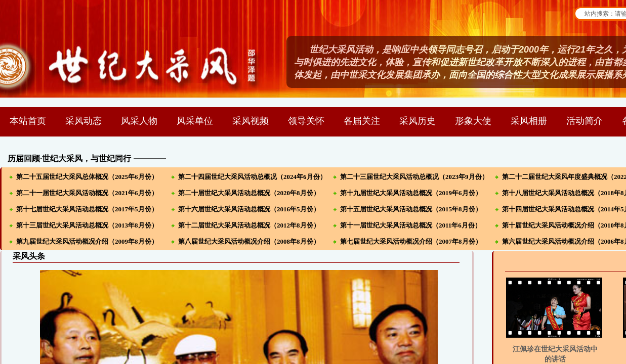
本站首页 (28, 121)
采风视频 (251, 121)
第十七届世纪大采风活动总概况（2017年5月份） (87, 209)
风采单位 (195, 121)
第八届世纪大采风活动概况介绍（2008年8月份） (249, 241)
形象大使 (473, 121)
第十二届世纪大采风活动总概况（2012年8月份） (249, 225)
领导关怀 (306, 121)
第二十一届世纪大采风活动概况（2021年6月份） (87, 193)
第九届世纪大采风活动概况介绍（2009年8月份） (87, 241)
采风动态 (84, 121)
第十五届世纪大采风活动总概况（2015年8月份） (411, 209)
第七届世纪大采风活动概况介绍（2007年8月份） (411, 241)
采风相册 (529, 121)
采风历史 (418, 121)
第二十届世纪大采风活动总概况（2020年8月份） (249, 193)
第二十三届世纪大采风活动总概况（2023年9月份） (414, 177)
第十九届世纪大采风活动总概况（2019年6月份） (411, 193)
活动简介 (585, 121)
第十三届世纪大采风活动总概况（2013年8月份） (87, 225)
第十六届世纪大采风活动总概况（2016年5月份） (249, 209)
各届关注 (362, 121)
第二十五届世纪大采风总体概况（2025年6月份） (87, 177)
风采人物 (139, 121)
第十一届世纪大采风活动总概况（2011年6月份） (411, 225)
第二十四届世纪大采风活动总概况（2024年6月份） (252, 177)
